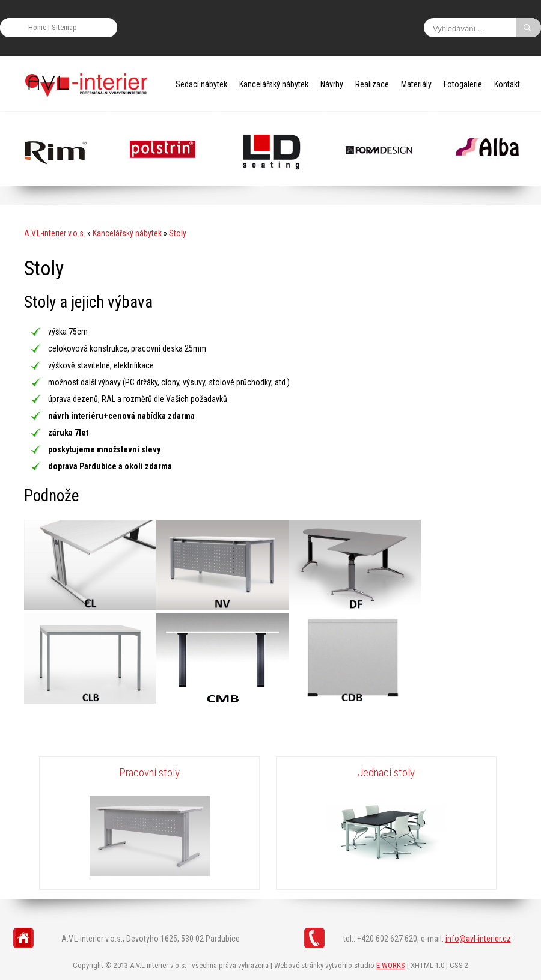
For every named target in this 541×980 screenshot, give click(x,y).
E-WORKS (391, 965)
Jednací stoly (386, 772)
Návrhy (332, 84)
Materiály (416, 84)
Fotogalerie (463, 84)
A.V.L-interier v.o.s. (55, 233)
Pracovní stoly (149, 772)
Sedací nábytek (201, 84)
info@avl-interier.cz (478, 939)
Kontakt (507, 84)
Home (37, 27)
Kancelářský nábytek (274, 84)
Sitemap (64, 27)
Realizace (372, 84)
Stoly (178, 233)
